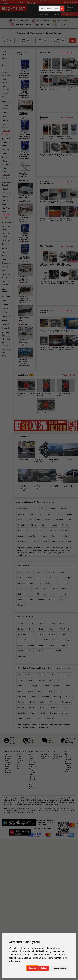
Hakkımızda (9, 773)
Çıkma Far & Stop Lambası (32, 769)
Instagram (68, 763)
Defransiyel (33, 783)
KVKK (7, 767)
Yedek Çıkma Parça (19, 756)
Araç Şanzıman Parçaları (32, 762)
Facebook (68, 759)
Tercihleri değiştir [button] (59, 968)
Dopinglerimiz (58, 757)
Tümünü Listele (66, 246)
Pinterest (68, 767)
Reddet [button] (44, 968)
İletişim (55, 759)
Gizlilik (8, 764)
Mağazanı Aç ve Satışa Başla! (45, 756)
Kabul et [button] (32, 968)
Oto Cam (32, 777)
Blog (66, 771)
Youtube (68, 765)
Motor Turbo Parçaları (32, 787)
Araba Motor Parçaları (32, 756)
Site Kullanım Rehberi (8, 756)
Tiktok (67, 769)
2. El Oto (20, 760)
